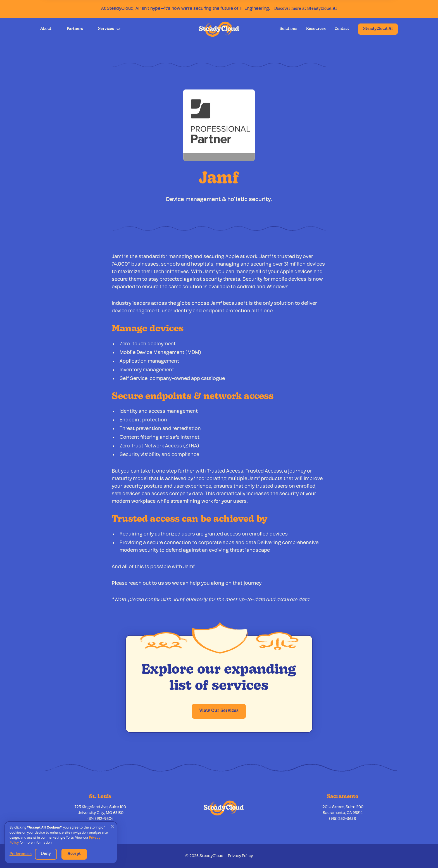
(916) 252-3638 (342, 819)
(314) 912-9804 (100, 819)
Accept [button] (74, 854)
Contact (342, 29)
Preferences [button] (21, 854)
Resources (316, 29)
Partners (75, 29)
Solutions (288, 29)
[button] (109, 29)
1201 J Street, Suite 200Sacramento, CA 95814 (342, 810)
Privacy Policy (240, 856)
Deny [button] (46, 854)
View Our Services (219, 711)
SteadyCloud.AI (378, 29)
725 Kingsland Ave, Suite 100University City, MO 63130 (100, 810)
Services (106, 29)
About (46, 29)
